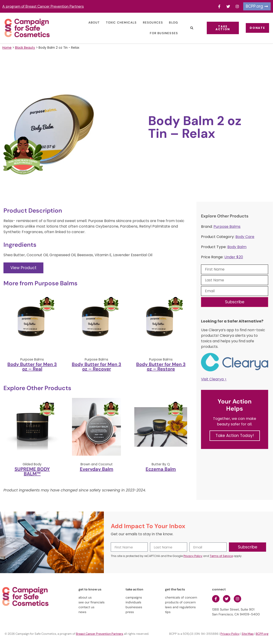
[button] (187, 28)
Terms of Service (221, 556)
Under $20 (234, 257)
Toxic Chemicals (117, 23)
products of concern (180, 602)
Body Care (245, 237)
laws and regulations (180, 607)
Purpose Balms (227, 227)
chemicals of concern (181, 597)
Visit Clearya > (214, 379)
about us (85, 597)
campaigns (134, 597)
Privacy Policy (193, 556)
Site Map (248, 634)
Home (7, 48)
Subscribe (235, 302)
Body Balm (237, 247)
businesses (134, 607)
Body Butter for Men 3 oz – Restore (161, 367)
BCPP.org (262, 634)
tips (168, 612)
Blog (169, 23)
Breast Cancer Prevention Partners (100, 634)
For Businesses (160, 33)
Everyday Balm (97, 469)
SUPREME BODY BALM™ (32, 471)
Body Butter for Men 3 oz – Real (32, 367)
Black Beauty (25, 48)
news (82, 612)
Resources (149, 23)
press (130, 612)
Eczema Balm (161, 469)
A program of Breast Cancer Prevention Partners (43, 6)
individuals (133, 602)
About (90, 23)
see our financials (91, 602)
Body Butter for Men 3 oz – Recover (96, 367)
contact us (86, 607)
